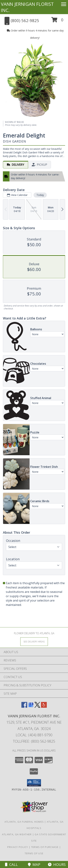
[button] (57, 21)
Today (40, 195)
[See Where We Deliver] (34, 641)
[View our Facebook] (24, 707)
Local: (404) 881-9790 (34, 735)
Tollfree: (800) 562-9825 (34, 741)
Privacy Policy (18, 847)
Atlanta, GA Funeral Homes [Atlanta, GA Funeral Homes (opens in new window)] (24, 822)
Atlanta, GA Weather (17, 834)
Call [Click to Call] (11, 864)
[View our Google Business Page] (31, 707)
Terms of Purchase (45, 847)
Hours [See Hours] (57, 864)
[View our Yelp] (44, 707)
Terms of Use (34, 853)
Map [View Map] (34, 864)
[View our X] (37, 707)
